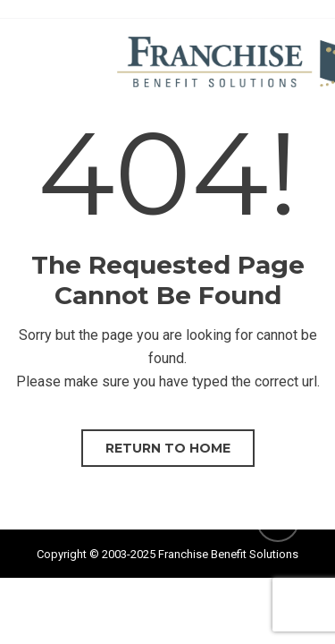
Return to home (168, 448)
